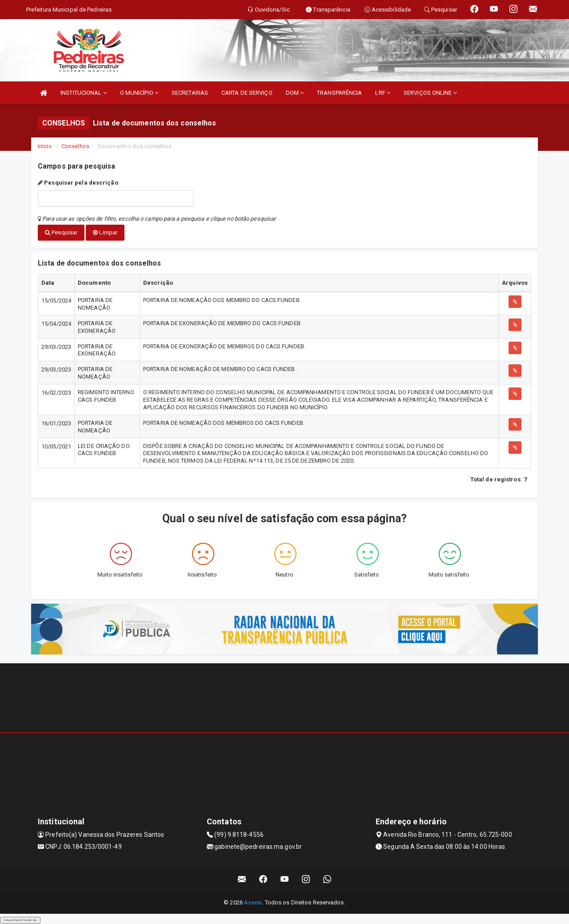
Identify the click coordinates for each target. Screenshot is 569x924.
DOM (295, 93)
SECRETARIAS (190, 93)
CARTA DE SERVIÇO (247, 93)
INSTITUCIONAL (84, 93)
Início (45, 146)
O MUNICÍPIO (139, 93)
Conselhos (75, 146)
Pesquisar (61, 232)
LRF (383, 93)
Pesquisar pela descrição (78, 183)
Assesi (253, 902)
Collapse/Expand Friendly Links (20, 920)
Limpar (105, 232)
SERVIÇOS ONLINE (430, 93)
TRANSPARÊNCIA (339, 93)
